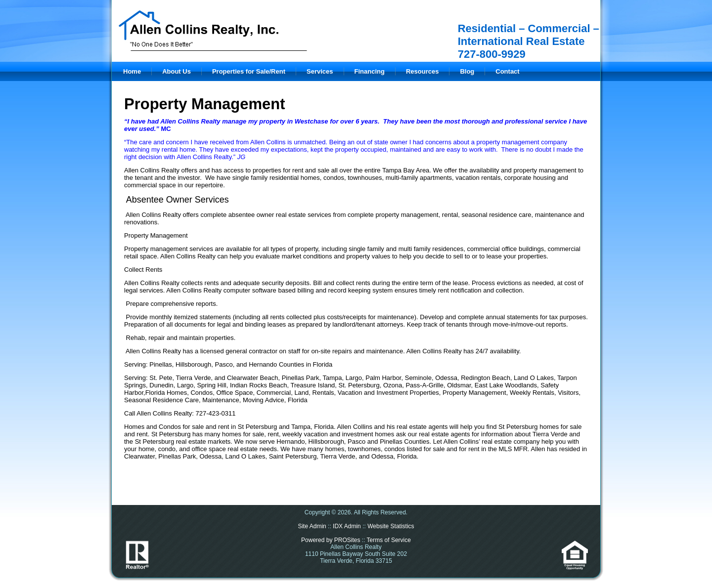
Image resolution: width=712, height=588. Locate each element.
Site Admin (312, 526)
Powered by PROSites (331, 540)
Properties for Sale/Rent (249, 71)
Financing (370, 71)
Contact (507, 71)
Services (320, 71)
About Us (177, 71)
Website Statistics (391, 526)
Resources (422, 71)
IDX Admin (347, 526)
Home (132, 71)
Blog (467, 71)
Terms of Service (389, 540)
